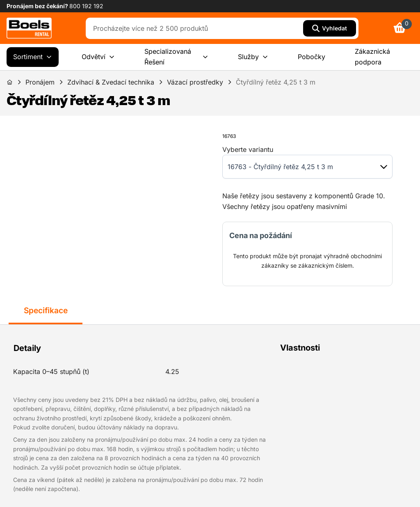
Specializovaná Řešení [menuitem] (176, 57)
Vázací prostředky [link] (195, 82)
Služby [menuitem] (253, 57)
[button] (384, 167)
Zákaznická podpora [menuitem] (372, 57)
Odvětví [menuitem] (98, 57)
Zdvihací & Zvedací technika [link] (111, 82)
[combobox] (196, 28)
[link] (29, 28)
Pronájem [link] (40, 82)
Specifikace (46, 310)
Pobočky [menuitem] (312, 57)
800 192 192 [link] (86, 6)
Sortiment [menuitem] (33, 57)
